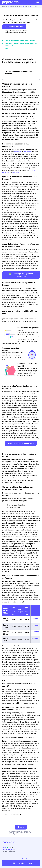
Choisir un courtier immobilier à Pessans (20, 41)
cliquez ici (16, 834)
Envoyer (21, 827)
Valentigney (16, 172)
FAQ (7, 49)
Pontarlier (32, 170)
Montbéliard (28, 152)
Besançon (18, 152)
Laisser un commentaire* (21, 819)
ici (23, 546)
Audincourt (6, 172)
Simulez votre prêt (14, 27)
